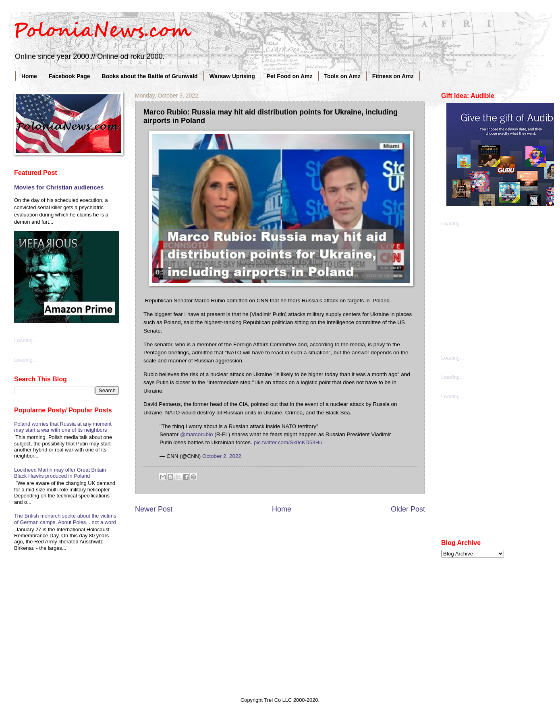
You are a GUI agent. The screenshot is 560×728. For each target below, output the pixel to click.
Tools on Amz (342, 76)
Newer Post (154, 509)
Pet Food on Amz (290, 76)
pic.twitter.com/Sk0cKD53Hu (288, 442)
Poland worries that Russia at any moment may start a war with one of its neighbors (63, 427)
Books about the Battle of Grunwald (150, 76)
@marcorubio (196, 434)
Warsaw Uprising (232, 76)
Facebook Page (69, 76)
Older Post (408, 509)
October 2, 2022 (222, 456)
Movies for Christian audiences (59, 187)
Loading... (26, 340)
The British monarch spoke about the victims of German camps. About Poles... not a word (65, 519)
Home (29, 76)
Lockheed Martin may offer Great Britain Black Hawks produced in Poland (60, 473)
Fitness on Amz (393, 76)
